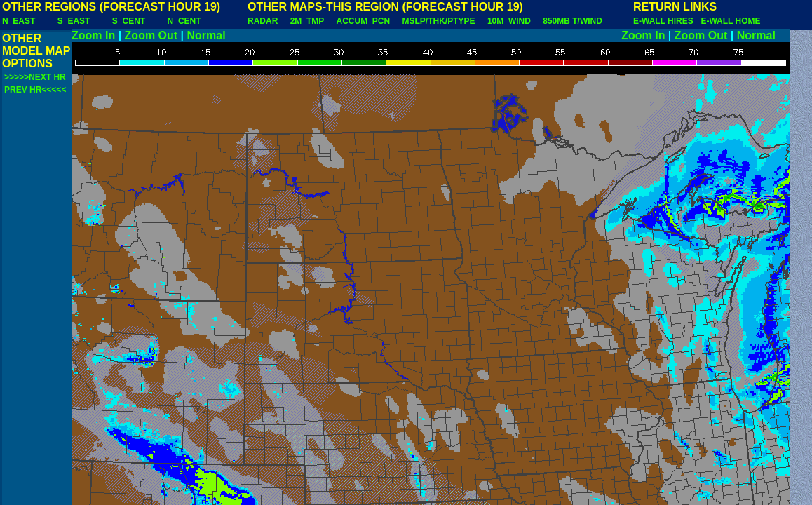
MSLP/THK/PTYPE (439, 21)
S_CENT (129, 21)
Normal (207, 35)
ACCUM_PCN (364, 21)
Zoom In (93, 35)
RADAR (263, 21)
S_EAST (74, 21)
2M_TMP (307, 21)
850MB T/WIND (573, 21)
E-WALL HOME (730, 21)
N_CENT (184, 21)
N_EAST (19, 21)
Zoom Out (151, 35)
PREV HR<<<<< (35, 90)
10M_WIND (509, 21)
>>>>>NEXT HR (35, 77)
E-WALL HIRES (665, 21)
